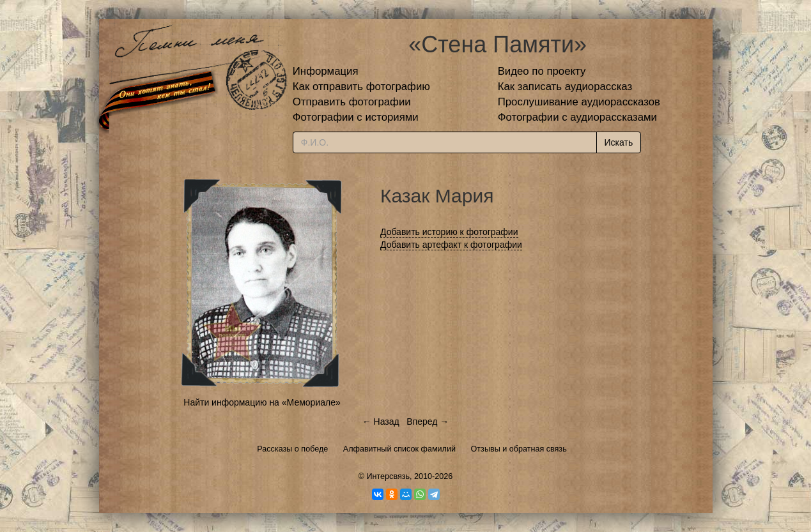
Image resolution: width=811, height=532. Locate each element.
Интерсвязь (388, 476)
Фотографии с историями (356, 117)
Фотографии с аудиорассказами (577, 117)
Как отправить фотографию (361, 87)
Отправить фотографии (352, 102)
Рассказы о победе (292, 449)
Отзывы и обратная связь (519, 449)
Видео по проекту (542, 71)
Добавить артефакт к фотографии (451, 245)
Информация (326, 71)
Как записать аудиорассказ (565, 87)
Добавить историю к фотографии (449, 232)
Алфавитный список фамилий (399, 449)
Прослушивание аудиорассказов (579, 102)
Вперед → (428, 422)
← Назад (381, 422)
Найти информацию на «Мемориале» (262, 402)
